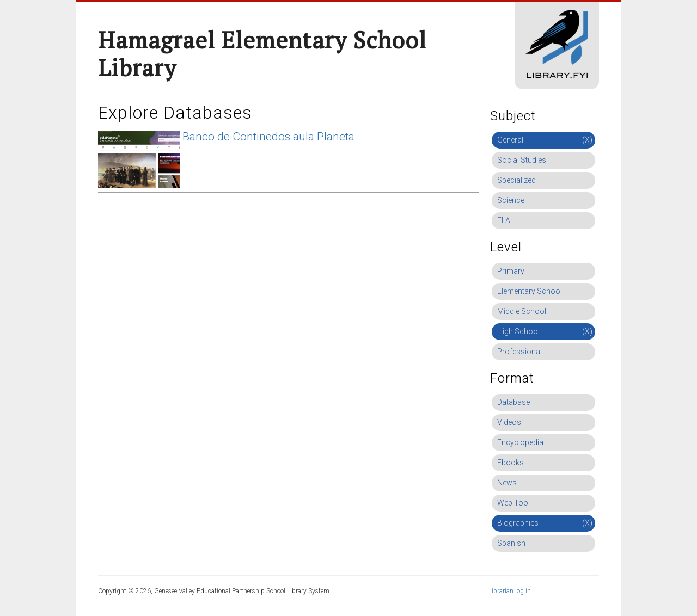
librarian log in (510, 591)
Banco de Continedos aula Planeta (268, 137)
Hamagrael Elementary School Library (262, 54)
